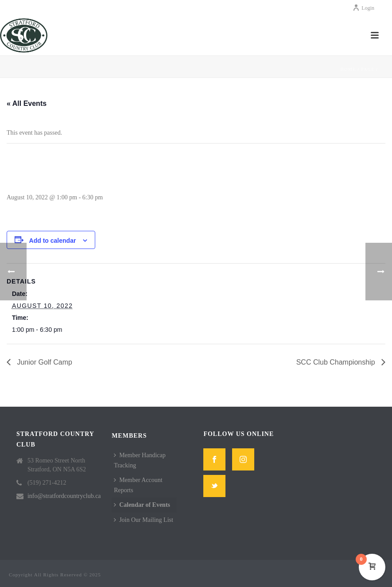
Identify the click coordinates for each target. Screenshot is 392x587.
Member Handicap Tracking (140, 460)
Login (363, 8)
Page (368, 69)
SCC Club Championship (337, 362)
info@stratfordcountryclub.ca (64, 496)
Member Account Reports (138, 485)
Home (348, 69)
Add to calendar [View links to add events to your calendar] (53, 241)
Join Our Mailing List (144, 520)
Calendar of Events (142, 505)
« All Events (27, 103)
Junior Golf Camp (44, 362)
